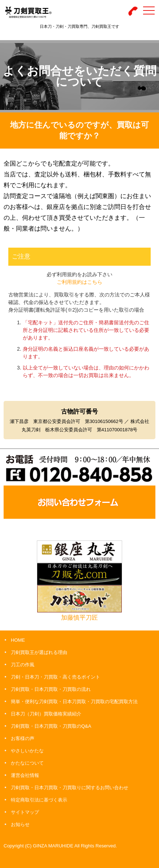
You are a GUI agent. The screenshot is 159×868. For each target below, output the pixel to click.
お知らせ (20, 824)
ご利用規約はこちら (79, 282)
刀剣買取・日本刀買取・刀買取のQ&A (51, 726)
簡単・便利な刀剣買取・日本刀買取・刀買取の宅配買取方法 (74, 702)
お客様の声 (23, 738)
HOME (18, 640)
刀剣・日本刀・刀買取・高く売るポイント (55, 677)
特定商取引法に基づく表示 (39, 800)
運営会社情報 (25, 775)
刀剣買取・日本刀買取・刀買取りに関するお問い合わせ (70, 788)
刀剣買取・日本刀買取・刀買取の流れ (51, 689)
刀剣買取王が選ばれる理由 (39, 652)
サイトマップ (25, 812)
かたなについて (27, 763)
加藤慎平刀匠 (79, 618)
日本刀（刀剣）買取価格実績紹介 (46, 714)
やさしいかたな (27, 751)
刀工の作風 (23, 665)
